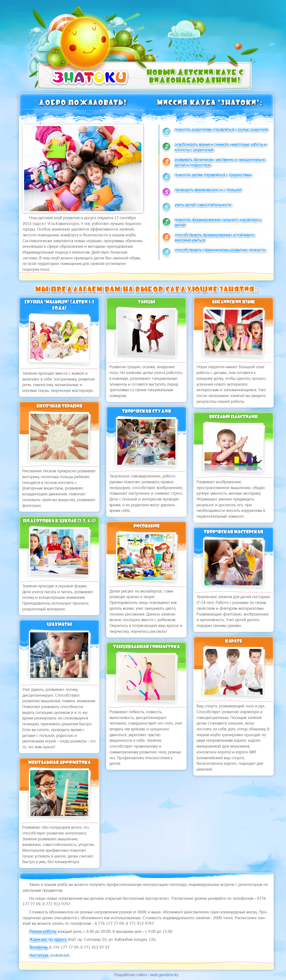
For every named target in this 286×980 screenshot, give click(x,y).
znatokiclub (60, 955)
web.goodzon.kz (164, 975)
